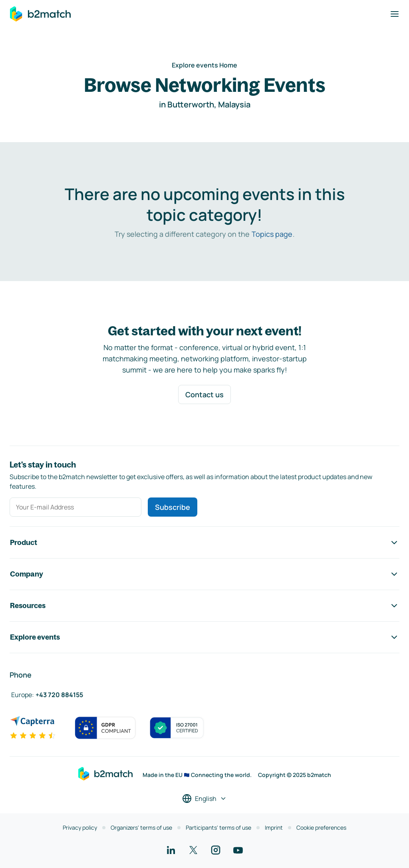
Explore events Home (204, 65)
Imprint (274, 827)
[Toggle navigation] (395, 14)
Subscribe (173, 507)
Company (204, 574)
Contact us (204, 394)
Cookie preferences (321, 827)
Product (204, 543)
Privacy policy (80, 827)
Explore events (204, 637)
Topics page (272, 234)
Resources (204, 606)
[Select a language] (204, 799)
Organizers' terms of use (141, 827)
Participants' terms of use (218, 827)
